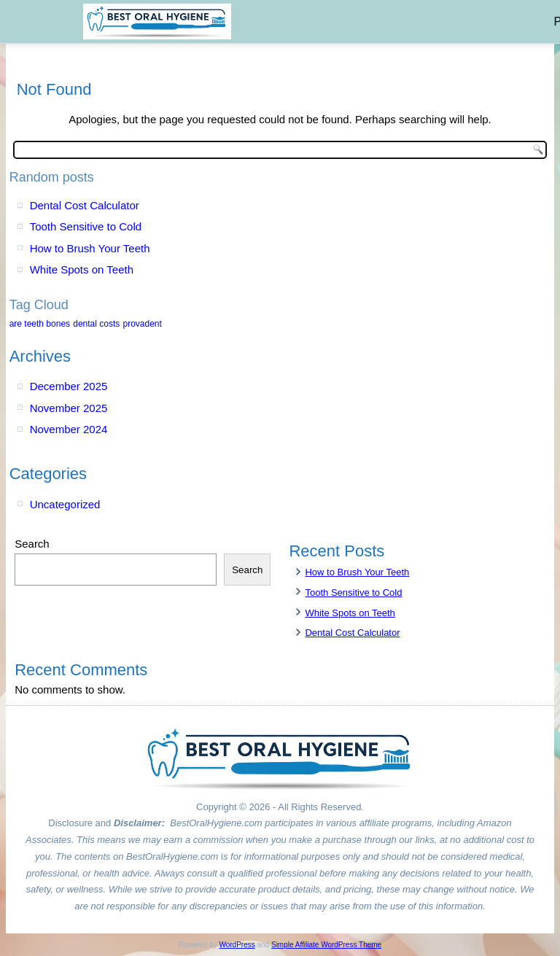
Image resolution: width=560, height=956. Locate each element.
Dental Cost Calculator (85, 205)
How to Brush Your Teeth (90, 248)
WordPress (237, 945)
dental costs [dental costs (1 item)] (96, 324)
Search (32, 544)
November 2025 (69, 408)
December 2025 (69, 386)
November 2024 (69, 429)
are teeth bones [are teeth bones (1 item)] (40, 324)
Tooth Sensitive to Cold (86, 226)
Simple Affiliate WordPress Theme (326, 945)
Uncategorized (65, 504)
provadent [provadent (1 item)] (142, 324)
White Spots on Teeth (82, 269)
